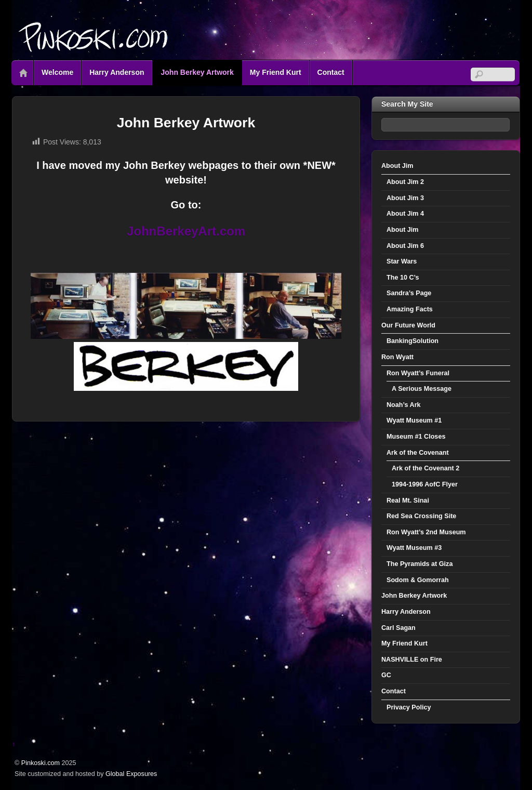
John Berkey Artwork (197, 72)
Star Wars (402, 261)
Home (23, 73)
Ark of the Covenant (418, 453)
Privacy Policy (409, 707)
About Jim (397, 166)
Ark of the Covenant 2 (425, 468)
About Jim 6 (405, 246)
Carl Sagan (398, 628)
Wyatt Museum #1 (414, 420)
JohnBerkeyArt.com (186, 231)
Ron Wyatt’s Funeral (418, 373)
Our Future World (408, 325)
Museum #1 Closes (416, 437)
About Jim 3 (405, 198)
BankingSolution (413, 341)
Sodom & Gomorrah (418, 580)
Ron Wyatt (397, 357)
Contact (331, 72)
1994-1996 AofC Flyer (425, 484)
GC (386, 675)
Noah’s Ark (404, 405)
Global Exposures (131, 774)
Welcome (57, 72)
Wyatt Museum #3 (414, 548)
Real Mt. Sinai (408, 501)
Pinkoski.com (41, 763)
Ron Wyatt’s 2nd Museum (426, 532)
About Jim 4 (405, 214)
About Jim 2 (405, 182)
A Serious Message (422, 389)
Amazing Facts (410, 309)
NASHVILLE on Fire (412, 660)
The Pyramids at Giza (420, 564)
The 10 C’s (403, 278)
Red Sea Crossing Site (421, 516)
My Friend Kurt (276, 72)
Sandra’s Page (409, 293)
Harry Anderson (117, 72)
